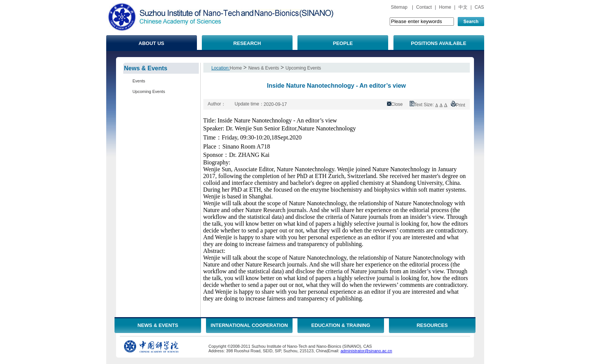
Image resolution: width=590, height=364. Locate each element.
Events (139, 81)
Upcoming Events (149, 91)
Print (461, 105)
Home (445, 7)
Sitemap (399, 7)
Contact (424, 7)
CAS (479, 7)
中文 (463, 7)
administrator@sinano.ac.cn (366, 351)
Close (397, 104)
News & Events (264, 68)
